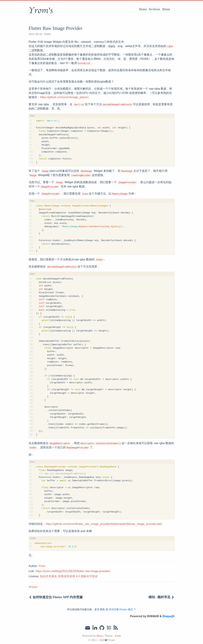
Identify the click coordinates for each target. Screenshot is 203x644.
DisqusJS (168, 616)
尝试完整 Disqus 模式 (121, 609)
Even (118, 636)
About (166, 9)
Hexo (100, 636)
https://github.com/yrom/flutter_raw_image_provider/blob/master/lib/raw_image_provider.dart (104, 524)
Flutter (48, 34)
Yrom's (41, 10)
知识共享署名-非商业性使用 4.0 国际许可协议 (69, 576)
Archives (154, 9)
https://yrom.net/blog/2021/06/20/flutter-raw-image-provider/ (73, 571)
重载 (102, 609)
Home (143, 9)
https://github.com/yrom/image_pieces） (65, 97)
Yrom (42, 566)
